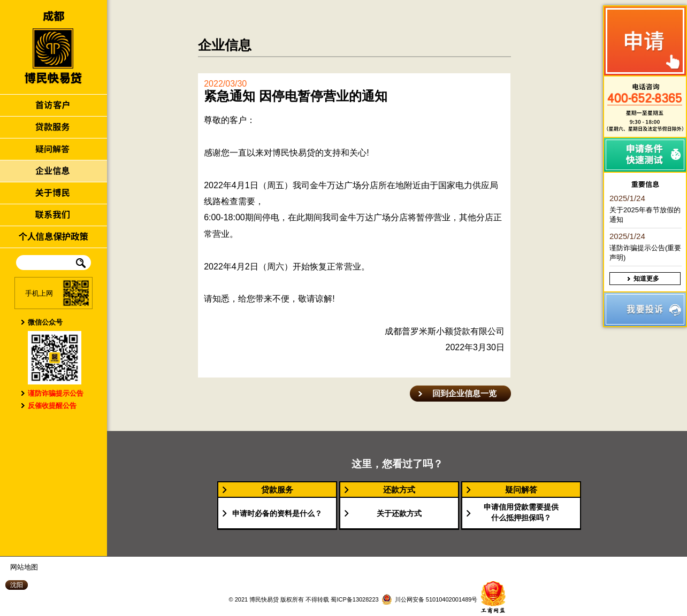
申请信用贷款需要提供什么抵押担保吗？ (521, 512)
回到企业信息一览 (464, 393)
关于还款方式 (399, 513)
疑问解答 (521, 490)
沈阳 (17, 585)
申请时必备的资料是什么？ (277, 513)
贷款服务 (277, 490)
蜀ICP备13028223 (354, 599)
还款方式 (399, 490)
